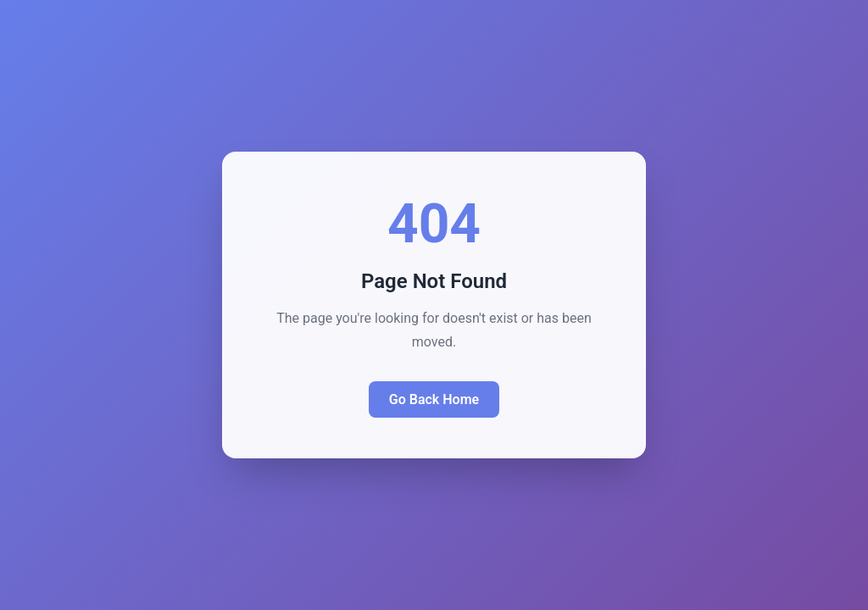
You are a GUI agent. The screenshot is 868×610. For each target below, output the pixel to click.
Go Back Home (434, 399)
